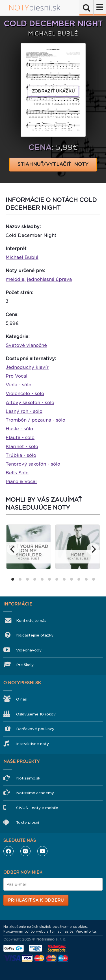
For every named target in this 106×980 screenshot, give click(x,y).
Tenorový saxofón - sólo (33, 464)
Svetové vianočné (26, 345)
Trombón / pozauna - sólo (35, 420)
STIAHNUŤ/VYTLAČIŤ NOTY (53, 164)
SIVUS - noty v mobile (37, 808)
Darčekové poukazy (35, 729)
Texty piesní (28, 822)
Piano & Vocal (21, 482)
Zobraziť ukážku (53, 91)
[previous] (13, 549)
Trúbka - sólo (21, 455)
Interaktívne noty (33, 744)
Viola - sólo (19, 385)
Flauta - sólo (20, 438)
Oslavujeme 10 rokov (36, 714)
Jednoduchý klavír (27, 367)
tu (94, 931)
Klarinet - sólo (22, 447)
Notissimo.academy (35, 793)
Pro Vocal (17, 376)
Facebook (8, 851)
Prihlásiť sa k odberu (36, 900)
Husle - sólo (19, 429)
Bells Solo (17, 473)
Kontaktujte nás (31, 621)
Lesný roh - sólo (24, 411)
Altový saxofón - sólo (30, 403)
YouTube (42, 851)
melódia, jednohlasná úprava (39, 279)
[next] (93, 549)
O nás (21, 699)
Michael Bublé (22, 257)
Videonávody (29, 650)
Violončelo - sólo (25, 394)
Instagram (25, 851)
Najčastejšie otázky (35, 635)
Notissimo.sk (28, 778)
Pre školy (25, 665)
